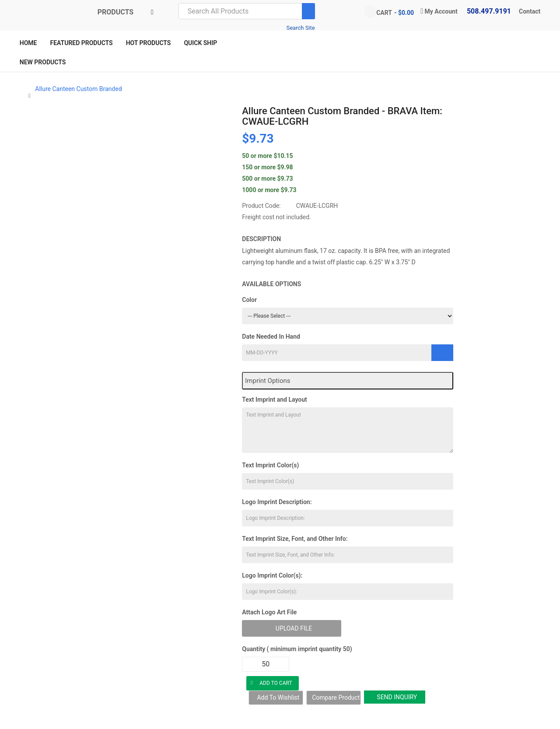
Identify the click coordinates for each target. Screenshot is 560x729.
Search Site (300, 28)
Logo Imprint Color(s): (272, 575)
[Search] (308, 11)
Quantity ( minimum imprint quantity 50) (297, 649)
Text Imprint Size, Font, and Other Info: (295, 539)
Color (249, 300)
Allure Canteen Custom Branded (78, 89)
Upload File (294, 628)
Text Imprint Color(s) (270, 465)
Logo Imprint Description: (277, 502)
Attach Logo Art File (269, 612)
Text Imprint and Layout (274, 400)
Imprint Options (268, 381)
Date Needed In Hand (271, 336)
